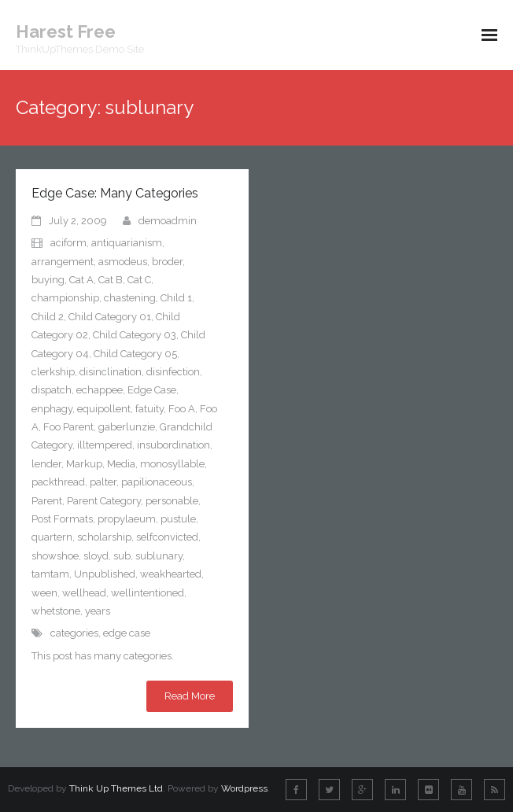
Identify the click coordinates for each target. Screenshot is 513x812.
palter (103, 482)
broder (167, 262)
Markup (84, 464)
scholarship (104, 537)
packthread (58, 482)
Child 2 (48, 317)
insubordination (173, 445)
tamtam (50, 574)
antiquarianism (127, 243)
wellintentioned (148, 593)
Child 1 (176, 298)
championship (65, 298)
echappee (100, 390)
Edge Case (152, 390)
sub (122, 556)
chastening (130, 298)
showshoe (55, 556)
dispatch (52, 390)
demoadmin (168, 221)
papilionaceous (157, 482)
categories (74, 633)
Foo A (182, 409)
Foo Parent (68, 427)
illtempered (105, 445)
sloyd (96, 556)
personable (172, 501)
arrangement (63, 262)
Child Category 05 (135, 354)
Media (121, 464)
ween (44, 593)
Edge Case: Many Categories (115, 193)
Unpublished (105, 574)
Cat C (139, 280)
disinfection (173, 372)
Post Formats (62, 519)
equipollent (104, 409)
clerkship (53, 372)
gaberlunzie (127, 427)
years (98, 611)
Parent (47, 501)
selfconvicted (167, 537)
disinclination (111, 372)
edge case (127, 633)
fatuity (149, 409)
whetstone (56, 611)
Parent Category (104, 501)
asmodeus (123, 262)
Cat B (111, 280)
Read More (190, 696)
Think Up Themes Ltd (116, 788)
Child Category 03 (135, 335)
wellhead (84, 593)
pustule (178, 519)
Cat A (81, 280)
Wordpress (244, 788)
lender (46, 464)
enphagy (52, 409)
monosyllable (172, 464)
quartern (52, 537)
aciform (68, 243)
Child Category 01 (110, 317)
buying (48, 280)
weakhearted (171, 574)
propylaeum (127, 519)
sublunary (159, 556)
